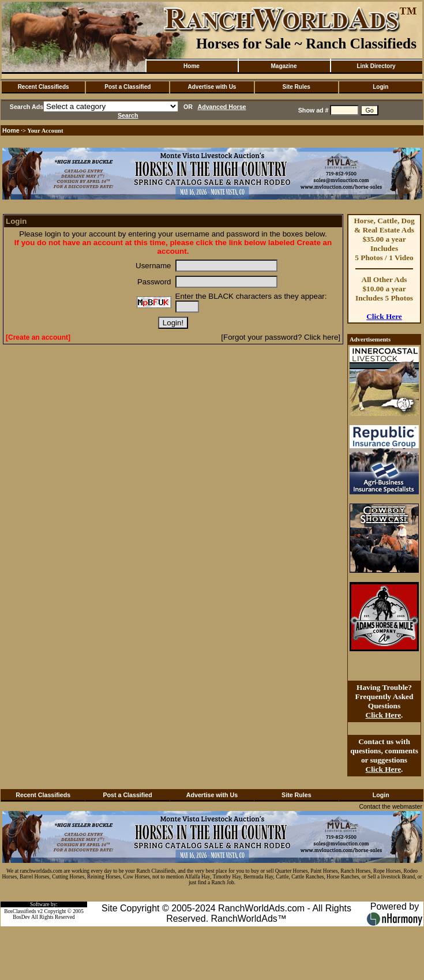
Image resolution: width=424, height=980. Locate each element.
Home (192, 66)
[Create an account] (38, 337)
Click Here (384, 316)
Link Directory (376, 66)
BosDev (21, 917)
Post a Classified (127, 87)
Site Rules (296, 87)
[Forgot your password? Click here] (281, 337)
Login (380, 87)
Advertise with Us (212, 87)
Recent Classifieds (44, 87)
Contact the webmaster (391, 806)
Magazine (284, 66)
